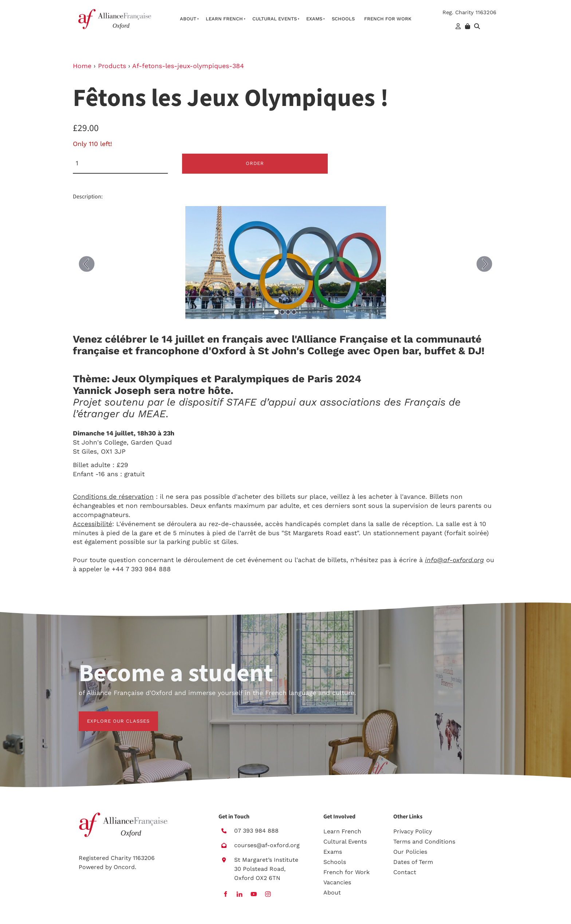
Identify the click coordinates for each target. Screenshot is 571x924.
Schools (343, 19)
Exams (314, 19)
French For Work (388, 19)
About (188, 19)
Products (112, 66)
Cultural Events (275, 19)
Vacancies (337, 882)
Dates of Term (413, 862)
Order (255, 163)
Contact (405, 872)
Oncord (124, 867)
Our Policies (410, 852)
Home (82, 66)
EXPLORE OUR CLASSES (110, 716)
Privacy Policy (413, 831)
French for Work (346, 872)
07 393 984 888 (256, 831)
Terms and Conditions (424, 842)
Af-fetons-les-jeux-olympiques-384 (188, 66)
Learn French (224, 19)
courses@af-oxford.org (267, 845)
